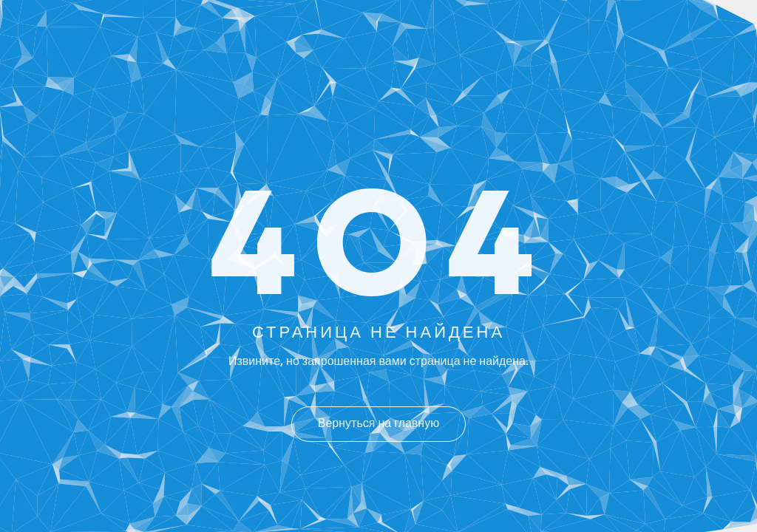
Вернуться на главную (378, 424)
